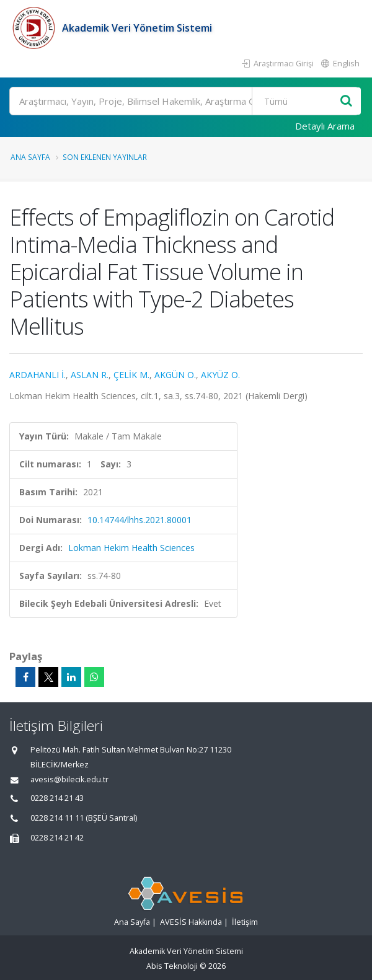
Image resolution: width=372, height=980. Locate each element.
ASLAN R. (90, 375)
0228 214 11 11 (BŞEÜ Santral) (84, 818)
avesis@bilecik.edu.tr (69, 779)
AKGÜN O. (175, 375)
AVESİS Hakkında (191, 922)
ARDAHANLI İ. (38, 375)
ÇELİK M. (131, 375)
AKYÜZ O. (220, 375)
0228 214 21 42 (57, 838)
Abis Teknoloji (172, 966)
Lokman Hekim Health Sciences (131, 548)
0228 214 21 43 (57, 798)
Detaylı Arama (325, 126)
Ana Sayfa (30, 157)
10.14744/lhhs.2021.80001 (139, 520)
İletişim (245, 922)
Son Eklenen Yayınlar (105, 157)
